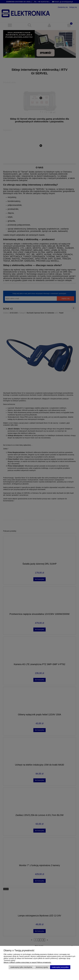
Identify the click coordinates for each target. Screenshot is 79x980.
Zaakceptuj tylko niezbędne (21, 967)
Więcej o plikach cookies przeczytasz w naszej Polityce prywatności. (27, 962)
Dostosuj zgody (42, 967)
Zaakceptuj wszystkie (60, 967)
